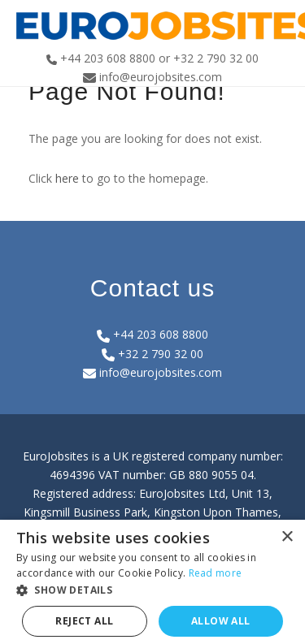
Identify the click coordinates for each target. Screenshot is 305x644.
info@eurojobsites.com (152, 372)
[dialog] (152, 582)
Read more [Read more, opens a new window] (216, 573)
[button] (152, 590)
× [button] (287, 537)
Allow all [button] (221, 621)
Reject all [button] (84, 621)
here (67, 178)
